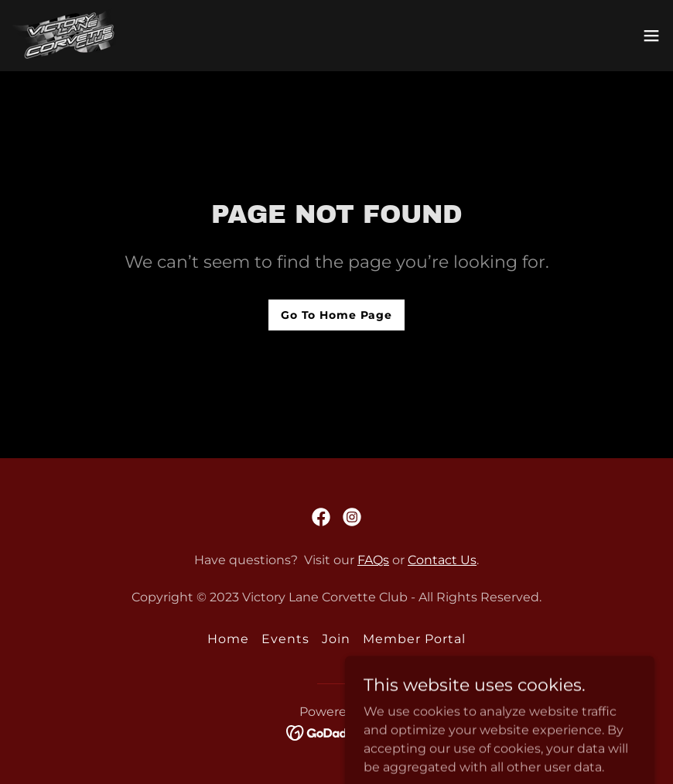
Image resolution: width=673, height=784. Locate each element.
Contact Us (442, 560)
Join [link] (336, 639)
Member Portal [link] (414, 639)
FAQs (373, 560)
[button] (651, 36)
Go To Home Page (336, 315)
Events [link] (285, 639)
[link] (64, 36)
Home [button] (228, 639)
